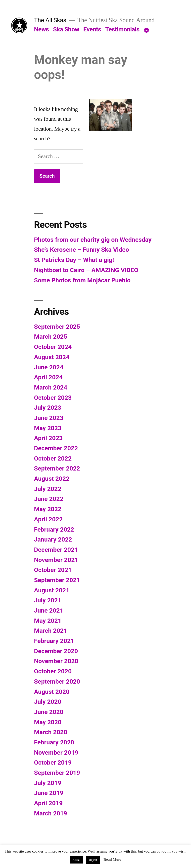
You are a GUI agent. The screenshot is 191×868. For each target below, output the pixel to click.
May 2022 (48, 509)
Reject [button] (93, 860)
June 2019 (49, 793)
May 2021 (48, 621)
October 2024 (53, 347)
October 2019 (53, 762)
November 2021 (56, 560)
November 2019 (56, 752)
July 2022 (48, 489)
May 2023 (48, 428)
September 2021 (57, 580)
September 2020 (57, 681)
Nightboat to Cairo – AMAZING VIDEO (86, 270)
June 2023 (49, 418)
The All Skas (50, 20)
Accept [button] (76, 860)
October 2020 (53, 671)
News (42, 29)
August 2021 (52, 590)
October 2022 (53, 458)
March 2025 (51, 337)
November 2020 (56, 661)
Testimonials (122, 29)
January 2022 (53, 539)
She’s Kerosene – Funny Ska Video (82, 250)
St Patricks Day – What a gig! (74, 260)
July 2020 (48, 702)
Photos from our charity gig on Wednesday (93, 240)
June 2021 (49, 610)
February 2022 (54, 529)
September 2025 (57, 327)
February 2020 (54, 742)
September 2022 (57, 468)
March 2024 (51, 387)
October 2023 (53, 398)
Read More (112, 860)
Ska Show (66, 29)
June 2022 (49, 499)
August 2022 (52, 479)
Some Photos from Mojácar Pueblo (82, 280)
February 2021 (54, 641)
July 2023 (48, 408)
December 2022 (56, 448)
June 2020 (49, 712)
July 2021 (48, 600)
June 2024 (49, 367)
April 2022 (48, 519)
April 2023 (48, 438)
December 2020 (56, 651)
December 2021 (56, 550)
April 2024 (48, 377)
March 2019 (51, 813)
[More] (146, 30)
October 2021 (53, 570)
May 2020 (48, 722)
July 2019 (48, 783)
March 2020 (51, 732)
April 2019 (48, 803)
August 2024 (52, 357)
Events (92, 29)
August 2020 (52, 692)
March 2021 (51, 631)
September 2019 (57, 773)
